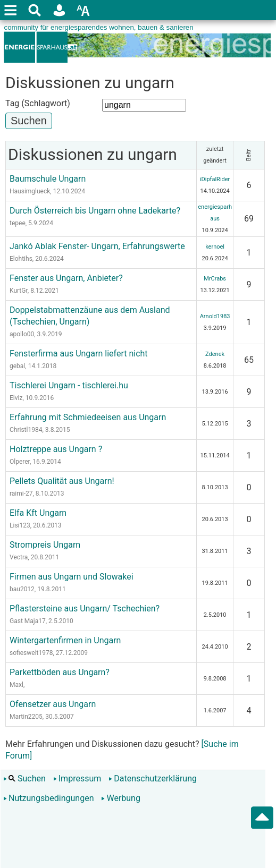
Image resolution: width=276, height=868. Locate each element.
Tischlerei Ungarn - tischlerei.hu (69, 385)
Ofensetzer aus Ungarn (53, 704)
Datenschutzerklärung (153, 778)
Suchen (24, 778)
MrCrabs (215, 279)
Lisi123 (20, 525)
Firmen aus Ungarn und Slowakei (72, 577)
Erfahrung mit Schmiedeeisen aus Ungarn (88, 417)
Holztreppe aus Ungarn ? (56, 449)
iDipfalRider (215, 179)
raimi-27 (21, 493)
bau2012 (22, 589)
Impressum (77, 778)
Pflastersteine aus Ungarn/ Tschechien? (85, 609)
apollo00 (22, 334)
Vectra (19, 557)
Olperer (20, 462)
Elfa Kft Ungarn (38, 513)
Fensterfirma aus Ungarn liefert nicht (79, 354)
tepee (18, 223)
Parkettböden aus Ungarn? (60, 672)
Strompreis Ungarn (45, 545)
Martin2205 (26, 717)
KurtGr (19, 291)
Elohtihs (21, 259)
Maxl (16, 685)
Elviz (16, 398)
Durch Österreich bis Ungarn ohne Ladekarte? (95, 211)
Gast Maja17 (28, 621)
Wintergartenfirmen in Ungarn (65, 640)
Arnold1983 (215, 316)
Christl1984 (26, 430)
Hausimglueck (30, 191)
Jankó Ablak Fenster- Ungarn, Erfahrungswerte (97, 246)
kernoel (215, 247)
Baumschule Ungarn (48, 179)
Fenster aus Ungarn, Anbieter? (66, 278)
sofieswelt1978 (31, 653)
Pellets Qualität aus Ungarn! (62, 481)
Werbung (120, 798)
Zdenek (215, 354)
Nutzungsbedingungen (48, 798)
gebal (17, 366)
